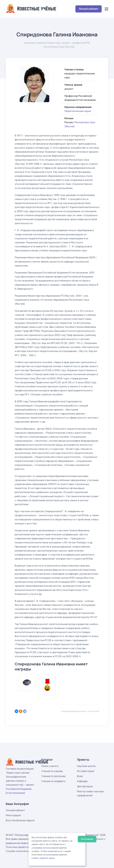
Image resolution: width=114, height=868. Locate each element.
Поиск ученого (50, 766)
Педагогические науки (78, 111)
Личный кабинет (89, 9)
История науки (86, 771)
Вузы (80, 776)
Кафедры (82, 781)
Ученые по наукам (52, 771)
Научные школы (86, 766)
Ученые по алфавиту (54, 781)
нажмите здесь (47, 858)
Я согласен (87, 839)
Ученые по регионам (53, 776)
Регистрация (13, 815)
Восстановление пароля (20, 820)
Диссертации (85, 786)
